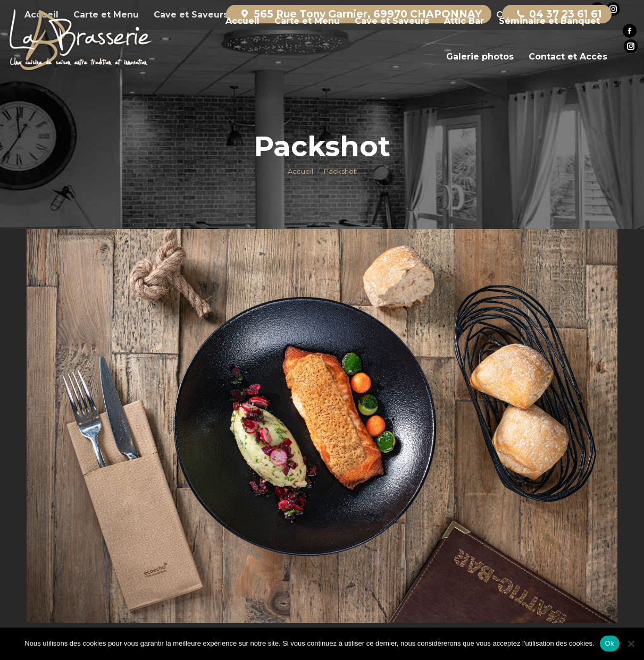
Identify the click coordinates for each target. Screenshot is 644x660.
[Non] (631, 644)
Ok (610, 643)
